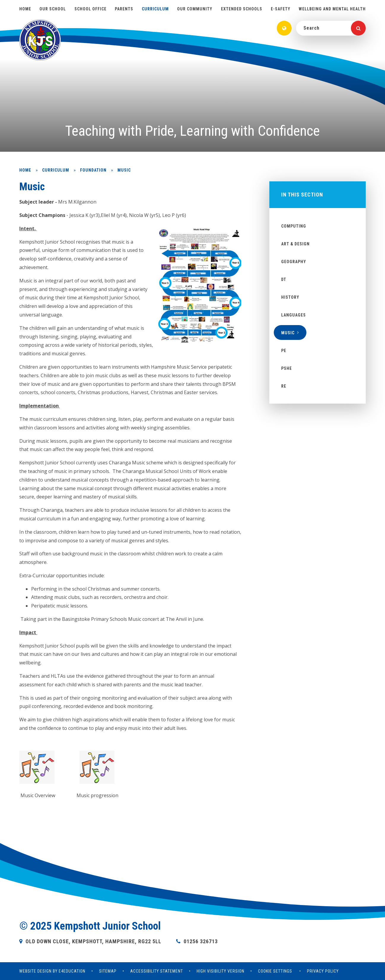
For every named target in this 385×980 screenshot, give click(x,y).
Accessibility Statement (157, 971)
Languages (293, 315)
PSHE (287, 368)
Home (25, 170)
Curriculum (56, 170)
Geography (294, 262)
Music (124, 170)
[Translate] (284, 28)
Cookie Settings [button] (275, 971)
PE (284, 351)
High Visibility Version (221, 971)
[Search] (358, 28)
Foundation (93, 170)
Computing (294, 226)
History (290, 297)
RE (284, 386)
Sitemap (108, 971)
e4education (72, 971)
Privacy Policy (323, 971)
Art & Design (295, 244)
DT (284, 279)
